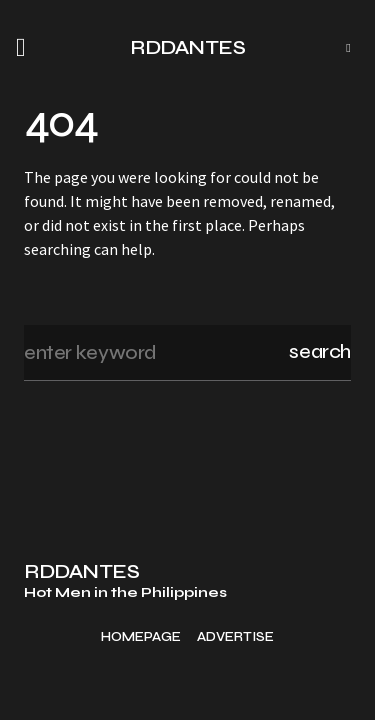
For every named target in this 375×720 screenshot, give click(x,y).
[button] (27, 48)
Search (320, 351)
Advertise (235, 637)
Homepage (141, 637)
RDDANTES (187, 47)
